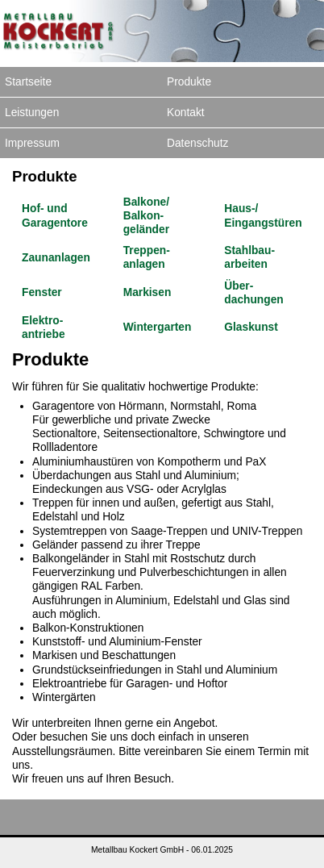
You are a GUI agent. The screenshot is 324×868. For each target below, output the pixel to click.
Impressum (32, 143)
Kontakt (186, 113)
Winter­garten (158, 327)
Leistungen (32, 113)
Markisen (147, 292)
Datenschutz (197, 143)
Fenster (42, 292)
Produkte (189, 82)
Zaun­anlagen (56, 258)
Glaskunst (251, 327)
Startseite (28, 82)
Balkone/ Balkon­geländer (146, 216)
